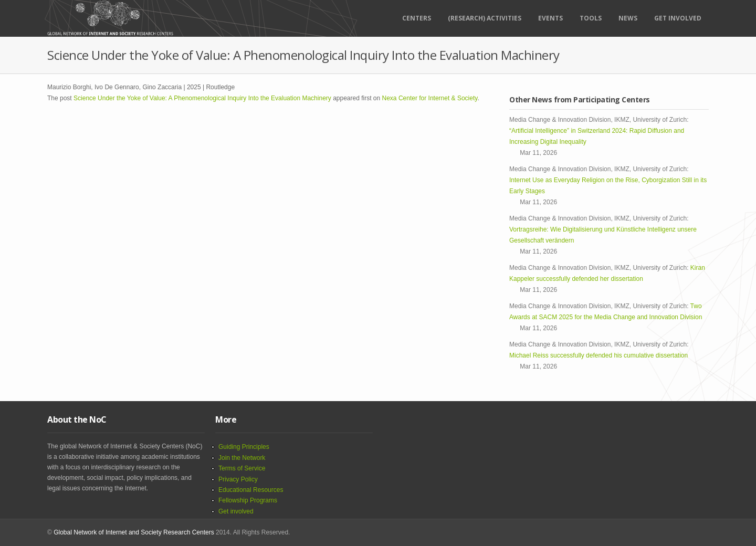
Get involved (236, 511)
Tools (591, 18)
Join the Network (242, 458)
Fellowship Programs (248, 500)
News (628, 18)
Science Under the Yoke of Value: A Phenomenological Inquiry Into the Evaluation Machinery (202, 98)
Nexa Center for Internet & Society (430, 98)
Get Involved (678, 18)
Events (550, 18)
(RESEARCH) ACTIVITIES (485, 18)
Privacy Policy (238, 479)
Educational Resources (251, 490)
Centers (417, 18)
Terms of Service (242, 468)
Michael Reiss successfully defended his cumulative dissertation (600, 355)
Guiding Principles (244, 447)
